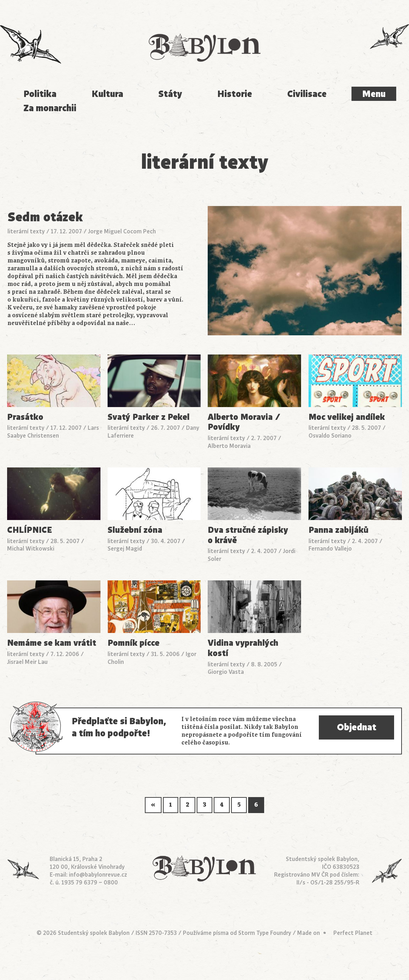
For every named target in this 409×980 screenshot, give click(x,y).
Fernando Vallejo (330, 549)
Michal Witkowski (31, 549)
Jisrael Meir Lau (27, 662)
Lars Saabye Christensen (53, 432)
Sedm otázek (45, 217)
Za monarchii (50, 108)
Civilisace (307, 94)
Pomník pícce (133, 643)
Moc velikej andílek (347, 417)
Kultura (107, 94)
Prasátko (25, 417)
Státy (170, 94)
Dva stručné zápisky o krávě (248, 535)
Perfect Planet (353, 933)
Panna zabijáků (339, 530)
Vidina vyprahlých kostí (243, 648)
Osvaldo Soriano (330, 436)
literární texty (26, 232)
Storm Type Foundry (265, 933)
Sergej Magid (125, 549)
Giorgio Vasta (226, 672)
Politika (40, 94)
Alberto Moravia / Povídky (244, 422)
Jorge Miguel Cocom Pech (122, 232)
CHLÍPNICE (29, 530)
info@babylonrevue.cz (98, 875)
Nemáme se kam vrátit (52, 643)
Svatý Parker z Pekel (149, 417)
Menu (374, 94)
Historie (235, 94)
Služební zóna (135, 530)
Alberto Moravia (229, 446)
